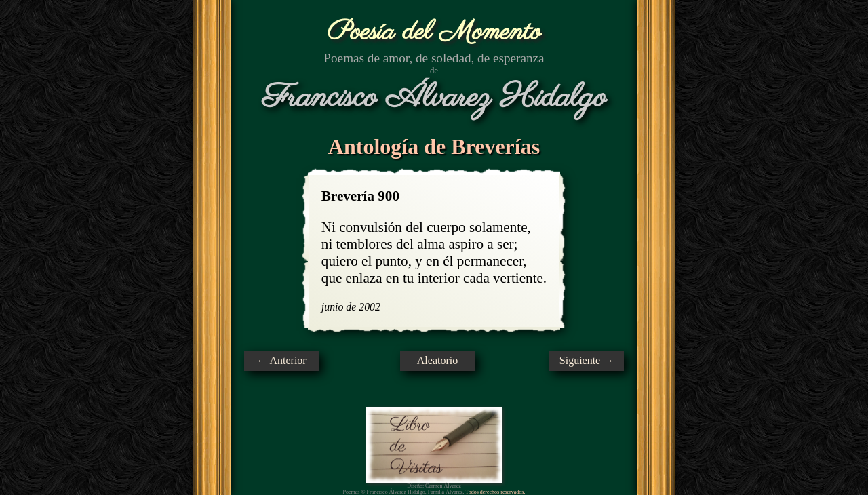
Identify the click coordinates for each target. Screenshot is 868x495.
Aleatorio (437, 360)
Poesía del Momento (434, 32)
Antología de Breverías (434, 146)
